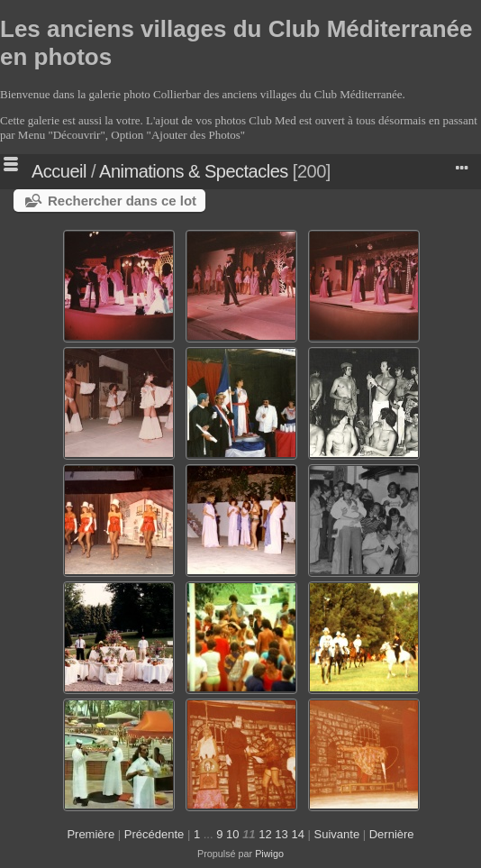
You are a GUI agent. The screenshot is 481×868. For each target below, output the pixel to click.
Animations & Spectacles (194, 171)
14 (297, 834)
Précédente (154, 834)
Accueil (59, 171)
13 (281, 834)
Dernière (392, 834)
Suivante (337, 834)
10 (232, 834)
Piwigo (269, 854)
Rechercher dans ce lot (122, 201)
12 (265, 834)
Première (91, 834)
